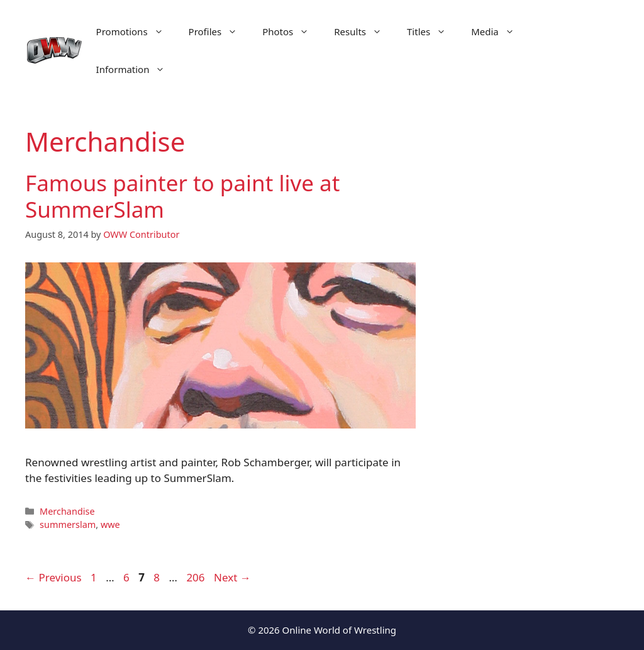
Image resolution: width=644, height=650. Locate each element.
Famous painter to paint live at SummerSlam (182, 196)
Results (364, 31)
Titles (433, 31)
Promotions (136, 31)
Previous (53, 577)
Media (499, 31)
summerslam (68, 524)
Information (137, 69)
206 (197, 577)
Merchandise (67, 511)
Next (232, 577)
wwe (110, 524)
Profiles (219, 31)
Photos (292, 31)
